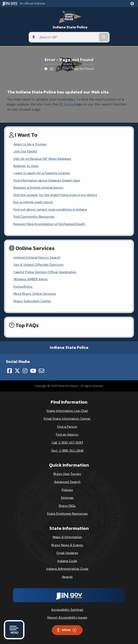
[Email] (42, 371)
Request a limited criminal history (38, 187)
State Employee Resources (67, 514)
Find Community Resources (34, 217)
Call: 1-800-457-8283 (67, 442)
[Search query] (68, 37)
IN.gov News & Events (67, 545)
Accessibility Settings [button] (67, 610)
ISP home (66, 104)
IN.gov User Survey (67, 474)
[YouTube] (33, 371)
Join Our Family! (25, 151)
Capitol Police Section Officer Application (45, 272)
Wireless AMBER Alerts (31, 279)
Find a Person (67, 427)
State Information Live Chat (67, 411)
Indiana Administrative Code (67, 569)
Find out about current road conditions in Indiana (50, 209)
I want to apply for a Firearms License (42, 173)
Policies (67, 490)
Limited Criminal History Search (37, 257)
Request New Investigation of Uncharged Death (49, 224)
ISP (52, 69)
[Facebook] (10, 371)
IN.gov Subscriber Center (32, 301)
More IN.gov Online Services (35, 294)
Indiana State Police (70, 27)
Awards (67, 577)
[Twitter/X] (17, 371)
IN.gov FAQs (67, 506)
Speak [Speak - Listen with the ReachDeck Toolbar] (66, 630)
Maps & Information (67, 537)
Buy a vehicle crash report (33, 202)
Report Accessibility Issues (67, 617)
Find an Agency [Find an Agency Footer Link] (67, 434)
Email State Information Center (67, 419)
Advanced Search (67, 482)
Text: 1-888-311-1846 (67, 450)
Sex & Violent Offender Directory (39, 265)
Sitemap (67, 498)
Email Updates (67, 553)
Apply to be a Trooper (30, 144)
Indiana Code (67, 561)
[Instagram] (25, 371)
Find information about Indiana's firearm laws (47, 180)
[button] (133, 4)
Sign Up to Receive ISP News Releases (42, 159)
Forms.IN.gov (23, 286)
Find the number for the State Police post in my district (55, 195)
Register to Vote (26, 166)
